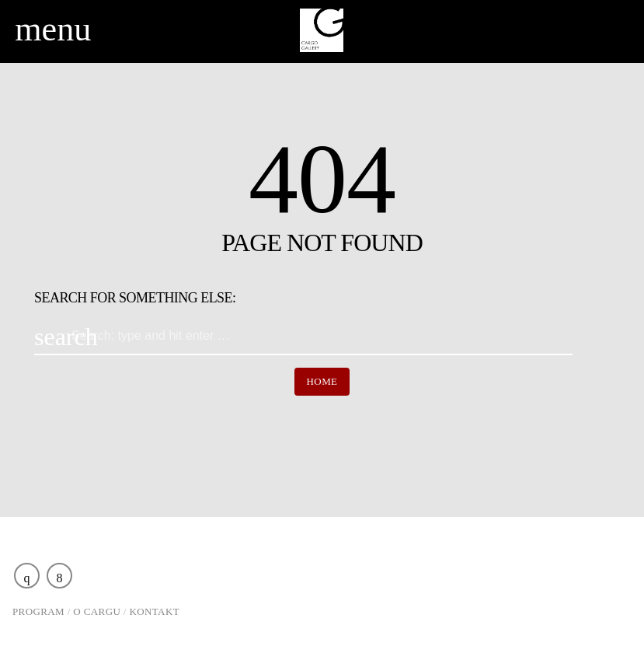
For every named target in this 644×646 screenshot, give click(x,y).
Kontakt (155, 611)
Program (38, 611)
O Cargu (97, 611)
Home (322, 381)
